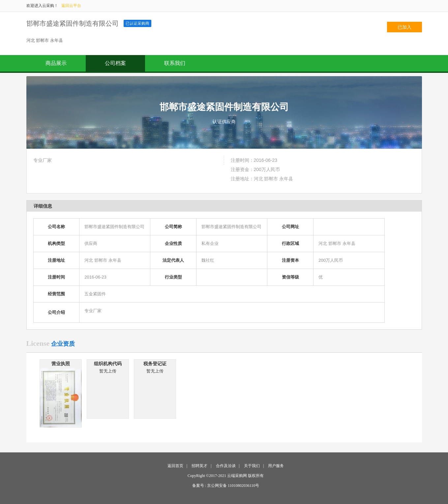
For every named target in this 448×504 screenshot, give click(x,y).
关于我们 (252, 466)
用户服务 (276, 466)
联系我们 (175, 63)
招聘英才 (199, 466)
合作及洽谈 (226, 466)
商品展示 (56, 63)
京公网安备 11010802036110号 (233, 486)
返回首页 (175, 466)
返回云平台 (71, 6)
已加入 (404, 27)
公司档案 (115, 63)
